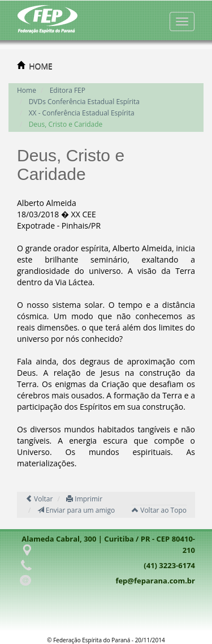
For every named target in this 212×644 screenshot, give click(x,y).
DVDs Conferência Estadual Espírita (84, 102)
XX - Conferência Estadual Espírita (82, 113)
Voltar (39, 499)
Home (27, 90)
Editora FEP (68, 90)
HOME (41, 66)
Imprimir (84, 499)
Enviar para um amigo (76, 510)
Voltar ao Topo (159, 510)
